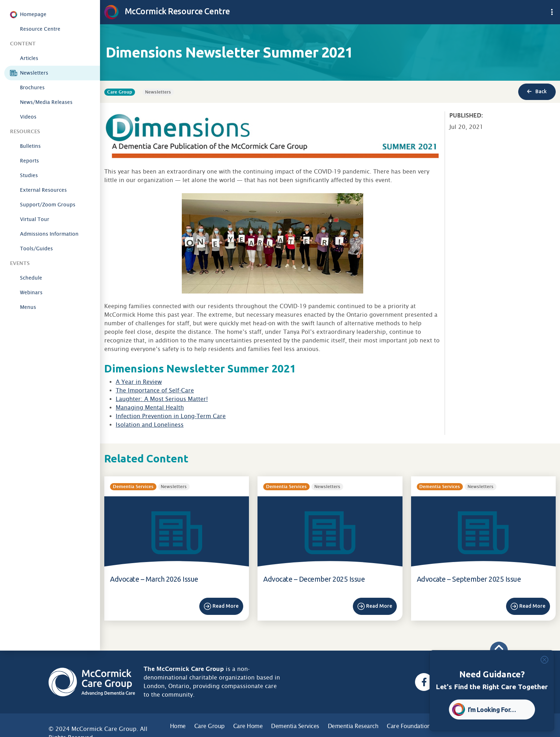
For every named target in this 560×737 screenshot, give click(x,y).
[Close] (544, 660)
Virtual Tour (35, 219)
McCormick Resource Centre (167, 11)
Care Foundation (409, 726)
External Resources (43, 190)
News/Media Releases (46, 102)
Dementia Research (353, 726)
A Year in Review (139, 382)
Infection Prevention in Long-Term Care (171, 416)
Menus (28, 307)
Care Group (209, 726)
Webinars (31, 292)
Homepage (33, 14)
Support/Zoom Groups (48, 205)
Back (537, 91)
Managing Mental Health (150, 408)
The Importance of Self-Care (155, 390)
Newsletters (34, 73)
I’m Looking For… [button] (492, 710)
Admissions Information (49, 234)
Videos (28, 117)
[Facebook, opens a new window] (424, 682)
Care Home (248, 726)
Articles (29, 58)
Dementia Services (295, 726)
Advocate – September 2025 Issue (469, 579)
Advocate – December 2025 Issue (314, 579)
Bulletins (30, 146)
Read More (226, 606)
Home (178, 726)
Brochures (32, 87)
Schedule (31, 278)
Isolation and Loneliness (150, 425)
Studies (29, 175)
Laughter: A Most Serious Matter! (162, 399)
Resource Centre (40, 29)
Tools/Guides (36, 249)
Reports (29, 161)
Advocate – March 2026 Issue (154, 579)
